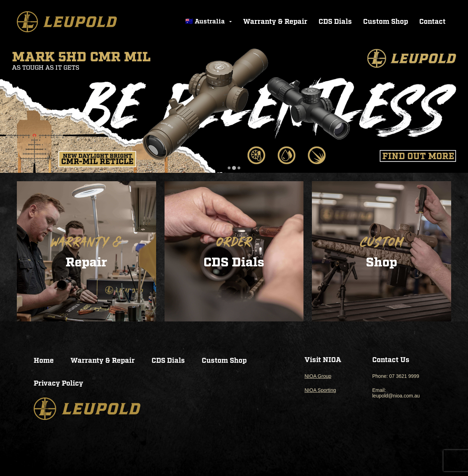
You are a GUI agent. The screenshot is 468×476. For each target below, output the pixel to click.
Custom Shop (386, 22)
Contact (432, 22)
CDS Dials (335, 22)
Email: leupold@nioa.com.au (396, 393)
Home (44, 361)
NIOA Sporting (320, 390)
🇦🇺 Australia (209, 22)
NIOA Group (318, 376)
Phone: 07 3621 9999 (396, 376)
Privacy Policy (58, 383)
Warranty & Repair (275, 22)
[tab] (229, 168)
